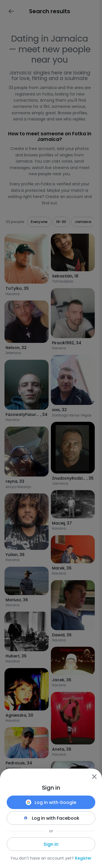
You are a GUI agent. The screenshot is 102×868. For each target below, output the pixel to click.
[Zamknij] (94, 776)
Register (83, 858)
